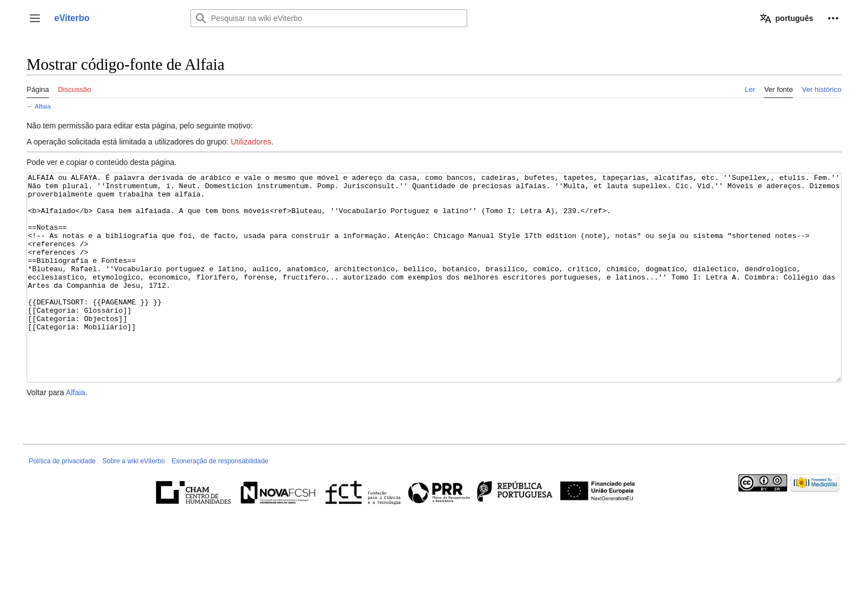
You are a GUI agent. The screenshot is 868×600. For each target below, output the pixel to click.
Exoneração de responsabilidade (220, 503)
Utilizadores (251, 142)
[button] (35, 18)
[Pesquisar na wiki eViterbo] (329, 18)
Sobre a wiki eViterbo (134, 503)
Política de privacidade (62, 503)
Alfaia (42, 106)
